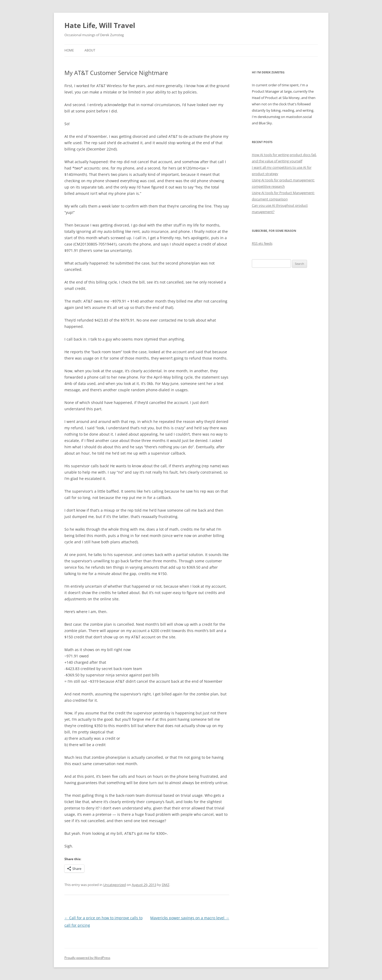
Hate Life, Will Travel (100, 25)
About (90, 50)
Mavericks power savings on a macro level (190, 918)
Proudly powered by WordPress (87, 958)
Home (69, 50)
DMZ (166, 885)
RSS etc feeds (262, 243)
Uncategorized (115, 885)
